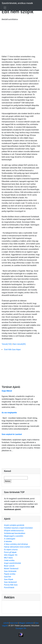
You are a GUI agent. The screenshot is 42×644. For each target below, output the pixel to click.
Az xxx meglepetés (9, 413)
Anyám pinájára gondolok (14, 525)
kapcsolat (14, 623)
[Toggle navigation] (5, 8)
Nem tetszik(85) (19, 344)
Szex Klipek (9, 579)
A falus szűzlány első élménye (16, 544)
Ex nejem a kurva (11, 550)
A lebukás (8, 541)
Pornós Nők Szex (11, 585)
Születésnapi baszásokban (15, 533)
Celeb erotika (9, 560)
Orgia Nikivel (7, 391)
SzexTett (7, 577)
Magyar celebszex (26, 623)
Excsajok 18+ (21, 628)
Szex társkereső (10, 582)
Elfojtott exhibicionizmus (14, 531)
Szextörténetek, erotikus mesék (17, 3)
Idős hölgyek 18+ (11, 555)
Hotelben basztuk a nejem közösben (18, 528)
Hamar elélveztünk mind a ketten (17, 547)
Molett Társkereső (11, 569)
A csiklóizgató (10, 539)
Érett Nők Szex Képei (12, 350)
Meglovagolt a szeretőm (14, 536)
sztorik (6, 623)
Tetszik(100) (7, 344)
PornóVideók (9, 588)
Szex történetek (10, 571)
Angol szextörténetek (12, 563)
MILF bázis (8, 558)
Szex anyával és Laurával (12, 434)
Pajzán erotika (10, 574)
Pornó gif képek (10, 552)
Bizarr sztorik (9, 566)
